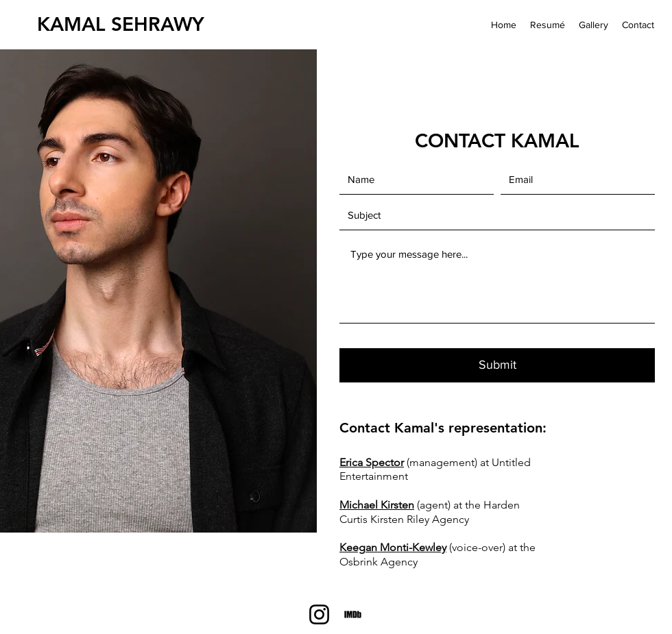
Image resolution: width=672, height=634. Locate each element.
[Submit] (497, 365)
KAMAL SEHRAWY (121, 24)
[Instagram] (319, 614)
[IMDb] (353, 614)
